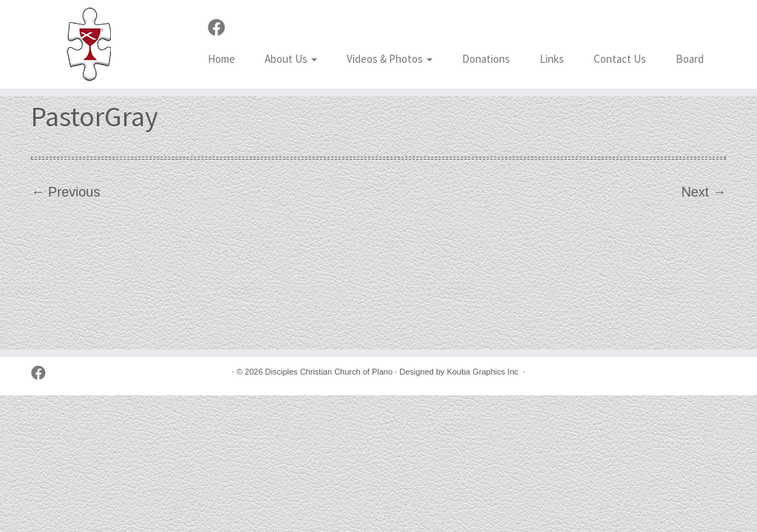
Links (552, 59)
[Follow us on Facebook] (221, 28)
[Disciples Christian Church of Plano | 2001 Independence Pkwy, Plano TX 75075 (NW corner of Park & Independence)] (89, 44)
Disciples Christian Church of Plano (329, 372)
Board (690, 59)
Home (221, 59)
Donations (486, 59)
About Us (291, 59)
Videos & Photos (390, 59)
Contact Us (620, 59)
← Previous (65, 192)
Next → (704, 192)
